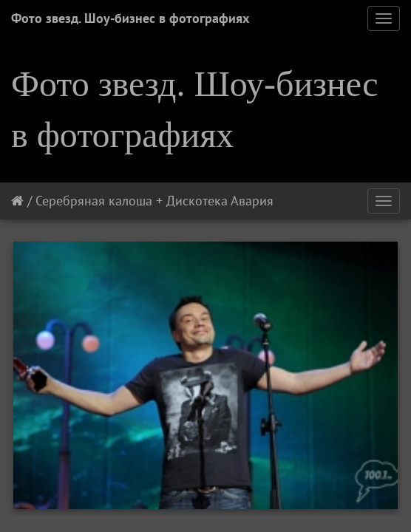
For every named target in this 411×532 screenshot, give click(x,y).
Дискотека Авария (220, 201)
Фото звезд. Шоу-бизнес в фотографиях (130, 18)
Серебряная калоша (94, 201)
